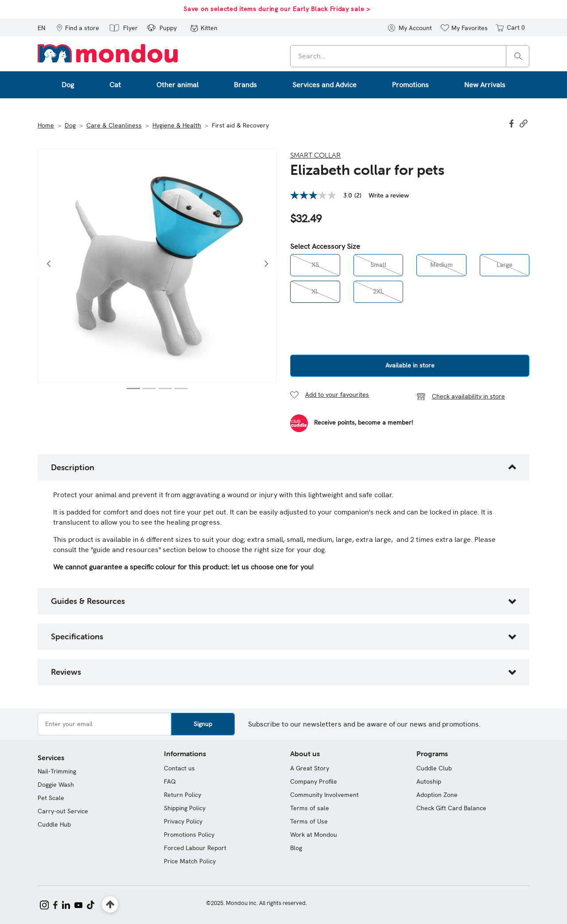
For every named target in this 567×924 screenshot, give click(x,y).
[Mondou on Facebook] (55, 904)
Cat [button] (115, 85)
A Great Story (310, 768)
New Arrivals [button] (485, 85)
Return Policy (183, 795)
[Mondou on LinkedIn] (66, 904)
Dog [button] (68, 85)
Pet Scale (51, 798)
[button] (78, 27)
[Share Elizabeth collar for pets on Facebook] (513, 123)
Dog (70, 125)
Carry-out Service (63, 811)
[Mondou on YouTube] (78, 904)
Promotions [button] (410, 85)
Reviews (66, 672)
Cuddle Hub (54, 824)
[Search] (518, 56)
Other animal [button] (177, 85)
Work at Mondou (314, 835)
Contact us (179, 768)
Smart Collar (315, 155)
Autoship (429, 781)
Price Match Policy (190, 861)
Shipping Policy (185, 808)
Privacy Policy (183, 821)
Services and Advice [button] (324, 85)
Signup (203, 724)
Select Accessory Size (325, 247)
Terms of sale (310, 808)
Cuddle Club (434, 768)
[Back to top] (110, 905)
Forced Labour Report (195, 848)
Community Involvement (324, 795)
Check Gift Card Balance (451, 808)
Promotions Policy (189, 835)
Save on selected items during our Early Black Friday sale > (277, 9)
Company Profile (314, 781)
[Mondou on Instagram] (44, 904)
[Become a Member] (351, 423)
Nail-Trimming (57, 771)
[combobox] (410, 56)
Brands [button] (245, 85)
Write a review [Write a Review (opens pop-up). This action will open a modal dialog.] (389, 195)
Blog (296, 848)
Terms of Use (309, 821)
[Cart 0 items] (510, 27)
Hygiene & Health (177, 125)
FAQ (170, 781)
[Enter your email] (105, 724)
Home (46, 125)
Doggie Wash (56, 785)
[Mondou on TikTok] (91, 904)
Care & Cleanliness (114, 125)
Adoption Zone (437, 795)
